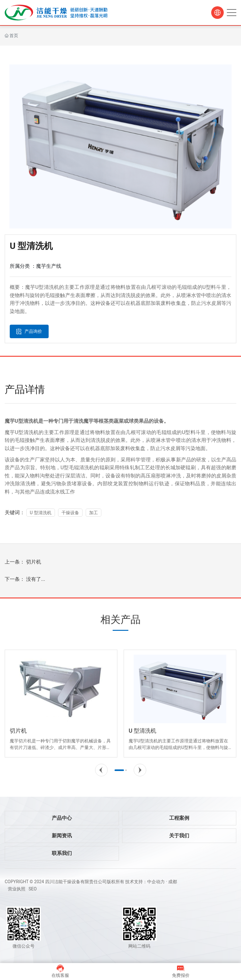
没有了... (36, 579)
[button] (101, 770)
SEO (33, 889)
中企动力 (156, 882)
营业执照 (17, 889)
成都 (173, 882)
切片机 (34, 562)
